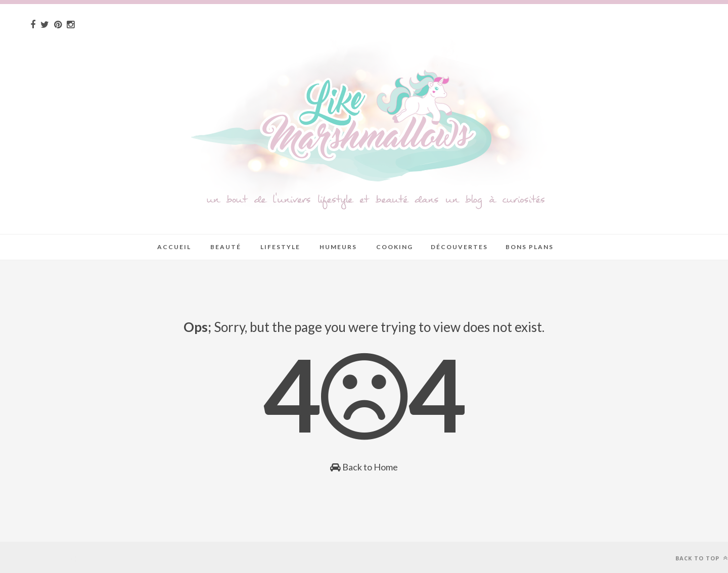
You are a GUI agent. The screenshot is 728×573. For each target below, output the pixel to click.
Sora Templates (69, 557)
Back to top (702, 558)
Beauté (226, 247)
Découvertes (459, 247)
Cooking (395, 247)
